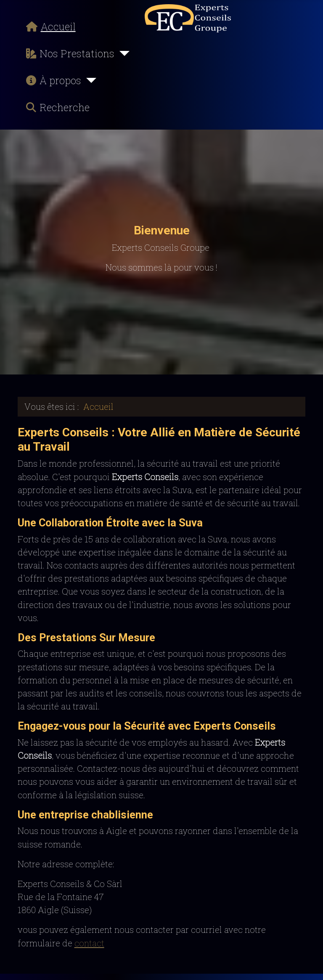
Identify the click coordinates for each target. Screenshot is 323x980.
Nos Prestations (69, 53)
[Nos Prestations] (122, 53)
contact (89, 943)
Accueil (49, 27)
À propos (52, 80)
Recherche (56, 107)
